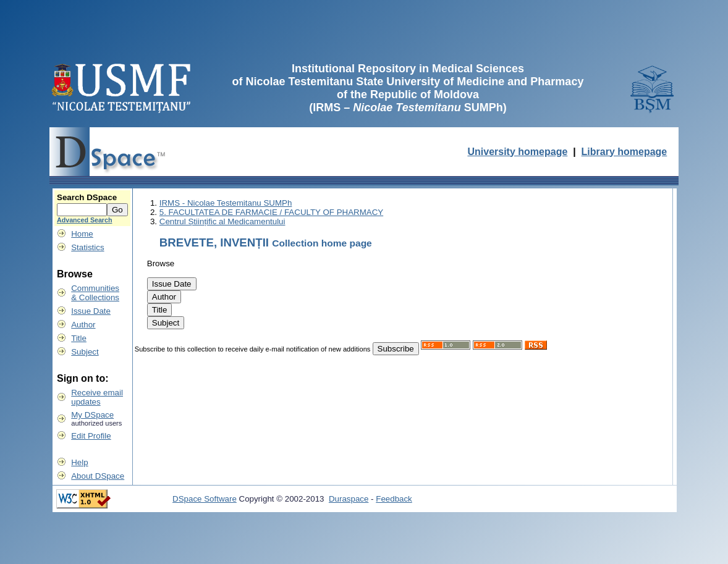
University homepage (517, 152)
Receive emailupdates (97, 397)
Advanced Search (84, 220)
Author (83, 325)
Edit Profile (91, 436)
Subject (85, 352)
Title (79, 338)
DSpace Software (205, 499)
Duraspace (349, 499)
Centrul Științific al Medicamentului (222, 221)
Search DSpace (87, 197)
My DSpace (92, 415)
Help (79, 462)
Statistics (87, 247)
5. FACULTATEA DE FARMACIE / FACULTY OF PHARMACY (271, 212)
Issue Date (91, 311)
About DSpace (98, 476)
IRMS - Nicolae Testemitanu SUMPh (226, 203)
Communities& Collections (95, 293)
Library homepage (624, 152)
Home (82, 234)
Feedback (394, 499)
